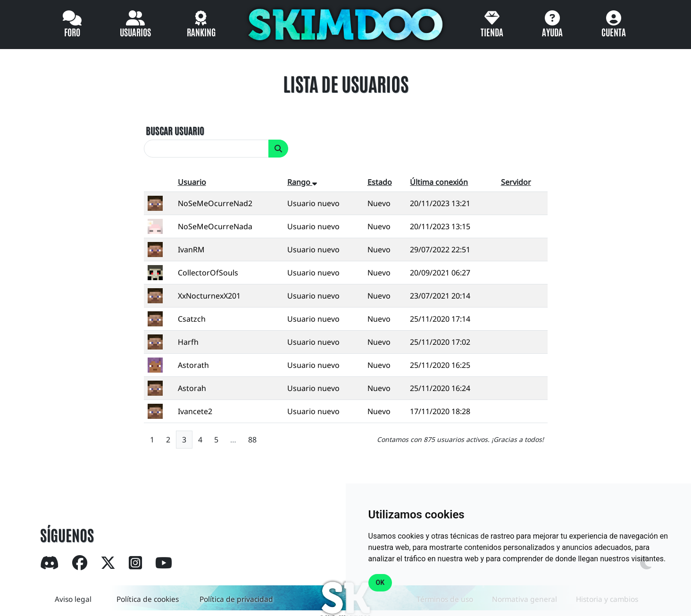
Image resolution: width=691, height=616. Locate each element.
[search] (206, 149)
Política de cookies (148, 599)
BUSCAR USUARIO (175, 130)
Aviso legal (72, 599)
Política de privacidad (237, 599)
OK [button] (380, 583)
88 (252, 440)
